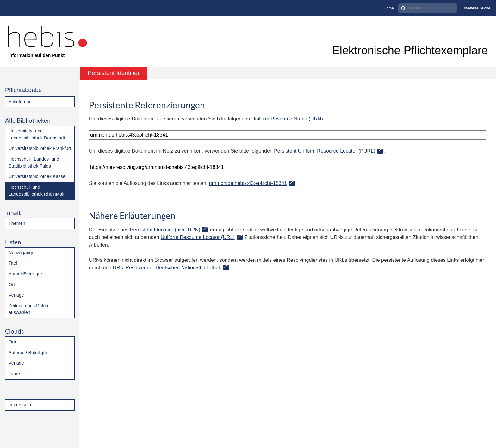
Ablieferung (20, 102)
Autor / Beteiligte (25, 274)
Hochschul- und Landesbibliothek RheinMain (37, 191)
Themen (17, 223)
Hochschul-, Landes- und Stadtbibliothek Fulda (34, 163)
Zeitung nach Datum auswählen (29, 309)
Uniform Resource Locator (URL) (198, 237)
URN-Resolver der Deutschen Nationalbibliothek (167, 268)
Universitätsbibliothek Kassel (37, 176)
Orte (13, 342)
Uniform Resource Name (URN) (287, 119)
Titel (13, 263)
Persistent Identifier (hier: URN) (165, 230)
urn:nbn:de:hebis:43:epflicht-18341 (248, 183)
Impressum (20, 405)
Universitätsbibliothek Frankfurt (40, 148)
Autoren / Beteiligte (28, 353)
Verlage (16, 295)
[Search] (428, 8)
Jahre (14, 374)
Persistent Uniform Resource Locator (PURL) (325, 151)
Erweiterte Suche (476, 8)
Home (389, 8)
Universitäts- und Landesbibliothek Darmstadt (37, 134)
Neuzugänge (22, 253)
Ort (12, 285)
